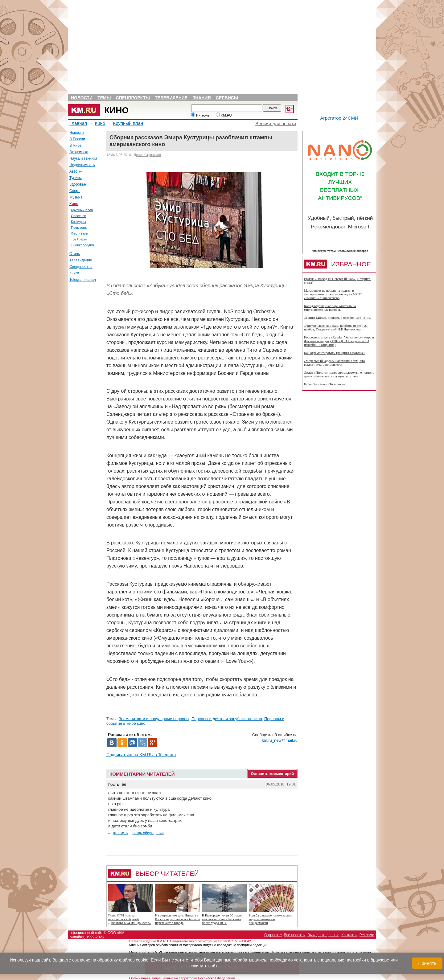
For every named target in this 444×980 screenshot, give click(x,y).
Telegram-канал (83, 280)
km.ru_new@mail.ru (280, 740)
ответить (120, 833)
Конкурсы (78, 222)
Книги (74, 273)
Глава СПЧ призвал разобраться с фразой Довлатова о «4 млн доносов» (129, 919)
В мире (76, 146)
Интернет (201, 115)
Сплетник (78, 216)
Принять (427, 963)
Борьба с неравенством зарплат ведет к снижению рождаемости (271, 919)
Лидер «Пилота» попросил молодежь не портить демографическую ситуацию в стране (339, 374)
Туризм (76, 178)
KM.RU (224, 115)
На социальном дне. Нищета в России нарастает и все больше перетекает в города (177, 919)
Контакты (349, 935)
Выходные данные (323, 935)
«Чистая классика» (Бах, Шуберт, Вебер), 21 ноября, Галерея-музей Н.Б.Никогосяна (336, 327)
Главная (78, 123)
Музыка (76, 197)
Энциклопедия (82, 245)
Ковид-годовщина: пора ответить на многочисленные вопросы (330, 308)
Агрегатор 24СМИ (339, 118)
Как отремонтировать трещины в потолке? (335, 353)
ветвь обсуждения (148, 833)
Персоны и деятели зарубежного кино (227, 719)
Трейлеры (79, 239)
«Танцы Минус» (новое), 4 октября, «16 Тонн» (337, 318)
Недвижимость (82, 165)
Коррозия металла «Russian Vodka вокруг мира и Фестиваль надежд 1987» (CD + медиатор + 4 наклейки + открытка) (339, 341)
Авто (73, 171)
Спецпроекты (133, 98)
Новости (82, 98)
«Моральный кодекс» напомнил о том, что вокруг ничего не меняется (334, 363)
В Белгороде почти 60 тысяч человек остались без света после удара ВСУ (222, 919)
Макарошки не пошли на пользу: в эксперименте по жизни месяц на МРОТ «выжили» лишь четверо (333, 294)
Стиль (75, 254)
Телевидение (171, 98)
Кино (116, 110)
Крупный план (128, 123)
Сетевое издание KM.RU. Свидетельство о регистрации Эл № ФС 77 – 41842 (190, 941)
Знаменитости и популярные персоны (154, 719)
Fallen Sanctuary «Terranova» (324, 384)
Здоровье (78, 184)
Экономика (79, 152)
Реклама (367, 935)
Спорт (75, 191)
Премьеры (79, 228)
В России (77, 139)
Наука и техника (83, 158)
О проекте (273, 935)
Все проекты (295, 935)
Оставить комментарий (272, 774)
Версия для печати (276, 123)
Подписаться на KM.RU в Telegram (141, 755)
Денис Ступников (147, 155)
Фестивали (80, 233)
